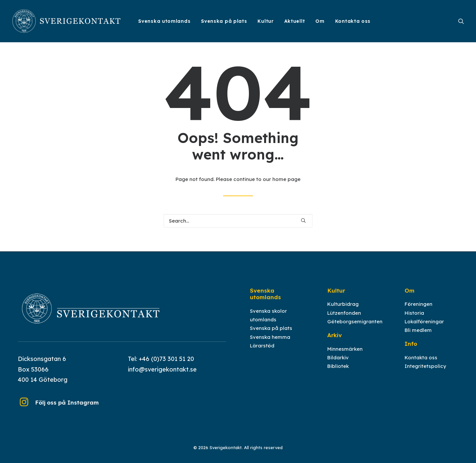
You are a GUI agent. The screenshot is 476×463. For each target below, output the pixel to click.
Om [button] (320, 21)
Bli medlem (418, 336)
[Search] (238, 221)
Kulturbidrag (343, 310)
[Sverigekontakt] (67, 21)
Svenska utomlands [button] (164, 21)
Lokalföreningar (424, 327)
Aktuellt (295, 21)
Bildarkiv (338, 363)
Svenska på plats (224, 21)
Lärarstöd (262, 351)
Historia (414, 319)
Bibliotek (338, 372)
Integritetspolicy (425, 372)
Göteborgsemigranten (355, 327)
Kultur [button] (265, 21)
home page (286, 179)
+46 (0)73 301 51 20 (166, 364)
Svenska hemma (270, 343)
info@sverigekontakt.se (162, 375)
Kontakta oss (353, 21)
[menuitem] (164, 21)
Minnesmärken (345, 355)
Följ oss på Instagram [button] (67, 408)
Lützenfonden (344, 319)
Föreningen (418, 310)
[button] (461, 21)
